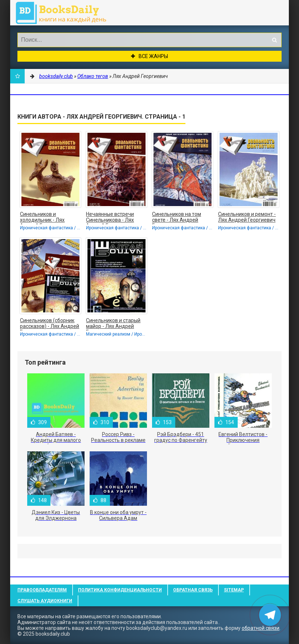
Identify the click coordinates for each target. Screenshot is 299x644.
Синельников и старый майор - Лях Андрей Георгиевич (113, 324)
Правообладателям (42, 590)
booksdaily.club (65, 13)
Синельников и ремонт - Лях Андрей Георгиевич (247, 217)
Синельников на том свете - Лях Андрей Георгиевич (177, 218)
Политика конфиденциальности (120, 590)
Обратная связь (193, 590)
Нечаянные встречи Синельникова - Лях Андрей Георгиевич (110, 218)
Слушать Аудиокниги (45, 601)
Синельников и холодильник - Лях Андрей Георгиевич (44, 218)
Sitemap (234, 590)
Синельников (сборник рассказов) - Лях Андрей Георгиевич (50, 324)
